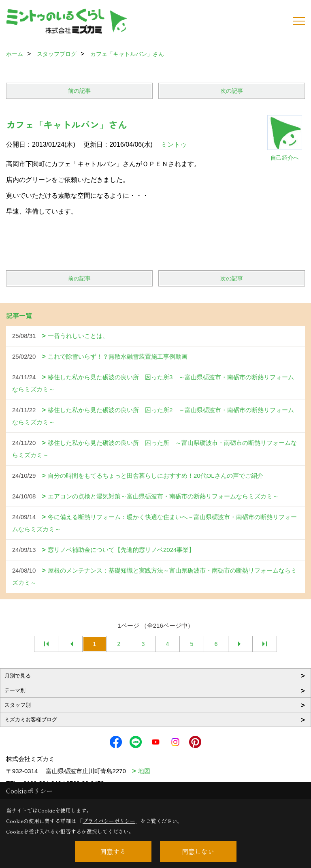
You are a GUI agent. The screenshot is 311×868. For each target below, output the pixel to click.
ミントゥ (174, 144)
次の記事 (232, 91)
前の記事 (79, 91)
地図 (144, 771)
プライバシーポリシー (109, 821)
